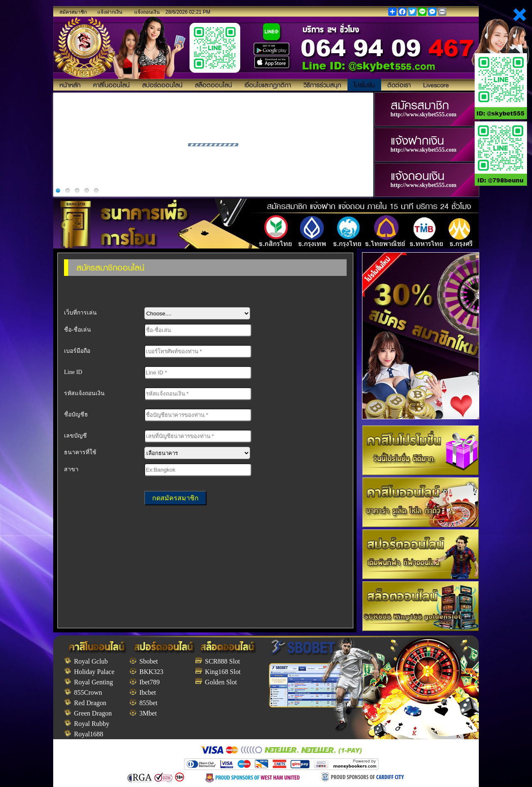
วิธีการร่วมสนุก (322, 85)
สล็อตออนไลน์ (213, 85)
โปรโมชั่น (364, 85)
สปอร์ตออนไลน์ (162, 85)
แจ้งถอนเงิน (147, 12)
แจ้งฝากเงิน (110, 12)
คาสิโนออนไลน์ (111, 85)
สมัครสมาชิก (73, 12)
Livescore (436, 85)
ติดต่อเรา (399, 85)
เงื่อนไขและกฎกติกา (268, 85)
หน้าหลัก (70, 85)
